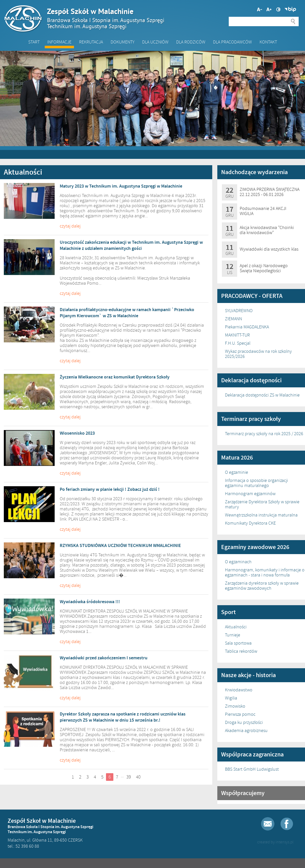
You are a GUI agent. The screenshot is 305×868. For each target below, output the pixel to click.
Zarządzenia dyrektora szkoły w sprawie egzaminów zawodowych (262, 586)
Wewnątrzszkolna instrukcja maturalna (261, 515)
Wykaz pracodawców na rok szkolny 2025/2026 (258, 354)
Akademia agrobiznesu (246, 730)
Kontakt (268, 42)
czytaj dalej (70, 226)
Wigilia (231, 698)
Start (34, 42)
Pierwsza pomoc (240, 714)
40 (138, 777)
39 (129, 777)
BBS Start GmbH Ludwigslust (252, 769)
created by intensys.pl (275, 842)
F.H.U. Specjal (238, 343)
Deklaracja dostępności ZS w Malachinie (262, 395)
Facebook (287, 824)
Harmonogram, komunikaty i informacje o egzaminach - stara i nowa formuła (265, 572)
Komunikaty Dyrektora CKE (250, 523)
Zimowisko (235, 706)
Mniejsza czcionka (269, 9)
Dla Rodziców (191, 42)
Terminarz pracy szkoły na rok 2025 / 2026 (264, 434)
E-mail (268, 824)
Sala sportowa (238, 643)
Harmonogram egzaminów (250, 494)
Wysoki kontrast (278, 9)
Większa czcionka (260, 9)
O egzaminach (238, 562)
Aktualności (236, 627)
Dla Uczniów (155, 42)
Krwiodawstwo (239, 690)
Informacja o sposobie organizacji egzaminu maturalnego (256, 483)
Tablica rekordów (241, 651)
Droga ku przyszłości (244, 722)
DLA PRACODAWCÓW (232, 42)
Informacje (59, 42)
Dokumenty (123, 42)
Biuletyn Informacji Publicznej (290, 9)
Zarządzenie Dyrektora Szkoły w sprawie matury (262, 504)
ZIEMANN (233, 319)
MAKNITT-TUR (237, 335)
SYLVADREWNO (239, 311)
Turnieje (233, 635)
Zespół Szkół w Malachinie (150, 18)
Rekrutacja (91, 42)
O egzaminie (237, 472)
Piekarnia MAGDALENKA (247, 327)
